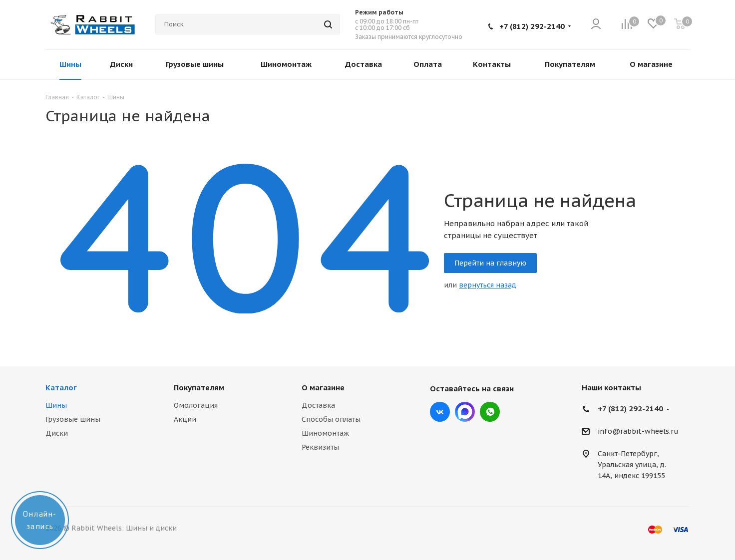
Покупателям (199, 388)
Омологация (196, 405)
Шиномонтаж (325, 433)
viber (490, 412)
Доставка (318, 405)
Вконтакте (440, 412)
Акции (185, 419)
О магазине (323, 388)
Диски (57, 433)
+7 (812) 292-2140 (532, 26)
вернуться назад (488, 285)
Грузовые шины (73, 419)
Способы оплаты (331, 419)
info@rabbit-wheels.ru (638, 432)
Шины (56, 405)
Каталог (61, 388)
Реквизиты (320, 447)
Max (465, 412)
